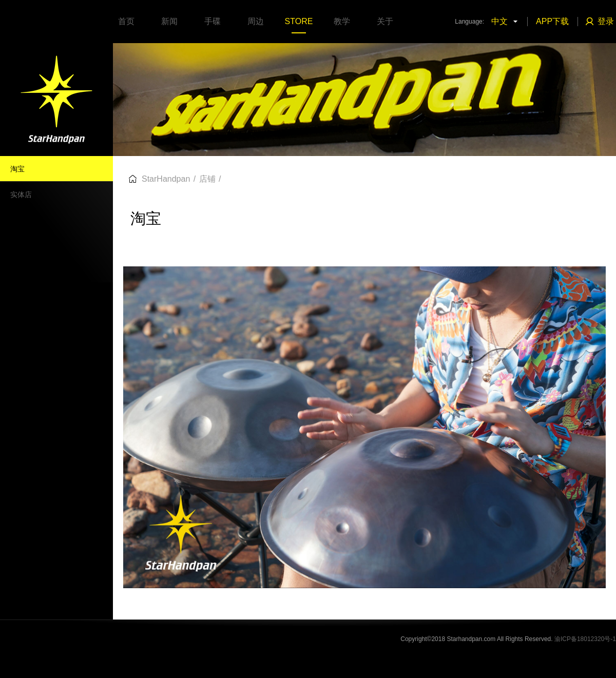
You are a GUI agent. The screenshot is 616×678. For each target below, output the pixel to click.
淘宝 (17, 169)
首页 (126, 21)
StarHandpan (166, 179)
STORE (299, 21)
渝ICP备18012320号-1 (585, 639)
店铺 (207, 179)
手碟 (213, 21)
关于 (385, 21)
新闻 (169, 21)
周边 (256, 21)
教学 (342, 21)
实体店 (21, 195)
